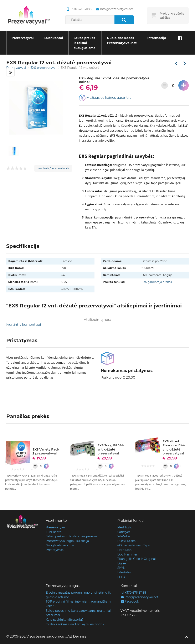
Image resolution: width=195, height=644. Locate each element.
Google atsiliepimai (60, 545)
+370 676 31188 (133, 593)
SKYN (121, 568)
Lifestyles (124, 572)
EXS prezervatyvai (44, 68)
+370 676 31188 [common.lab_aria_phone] (78, 9)
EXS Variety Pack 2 (46, 451)
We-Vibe (124, 536)
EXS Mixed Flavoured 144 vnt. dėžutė (174, 447)
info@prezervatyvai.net (139, 597)
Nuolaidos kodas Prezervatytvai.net (122, 40)
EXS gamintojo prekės (157, 282)
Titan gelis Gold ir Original (137, 559)
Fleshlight (125, 527)
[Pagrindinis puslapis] (29, 16)
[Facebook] (180, 38)
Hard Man (124, 550)
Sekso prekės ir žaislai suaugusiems (84, 43)
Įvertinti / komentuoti (53, 168)
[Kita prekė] (185, 64)
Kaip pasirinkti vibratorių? (65, 620)
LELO (121, 577)
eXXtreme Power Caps (134, 545)
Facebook (130, 602)
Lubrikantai (54, 38)
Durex (122, 563)
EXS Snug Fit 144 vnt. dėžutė (111, 449)
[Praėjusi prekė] (176, 64)
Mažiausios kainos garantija (105, 98)
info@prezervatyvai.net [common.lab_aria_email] (114, 9)
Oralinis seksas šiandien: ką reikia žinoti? (75, 624)
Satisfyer (124, 532)
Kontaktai (129, 586)
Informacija (157, 38)
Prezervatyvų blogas (63, 586)
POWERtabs (126, 541)
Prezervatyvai (23, 38)
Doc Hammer (127, 554)
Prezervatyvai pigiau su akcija (67, 541)
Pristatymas (55, 550)
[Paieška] (124, 20)
